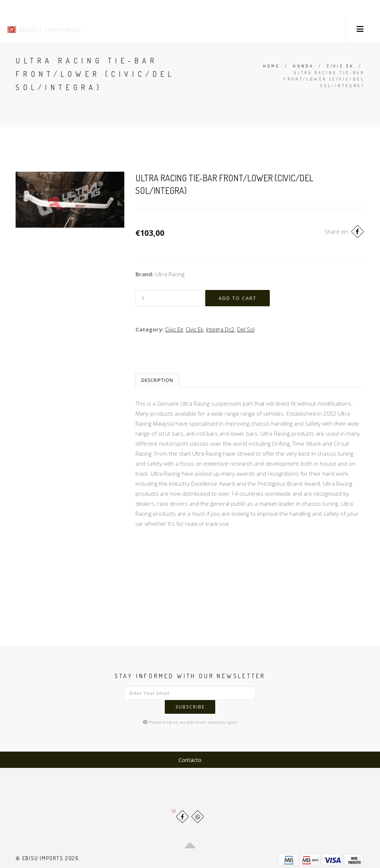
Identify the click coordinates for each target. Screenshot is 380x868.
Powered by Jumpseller (333, 857)
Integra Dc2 (220, 330)
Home (272, 66)
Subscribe (245, 694)
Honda (303, 66)
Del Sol (246, 330)
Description (157, 381)
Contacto (190, 746)
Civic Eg (174, 330)
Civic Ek (340, 66)
